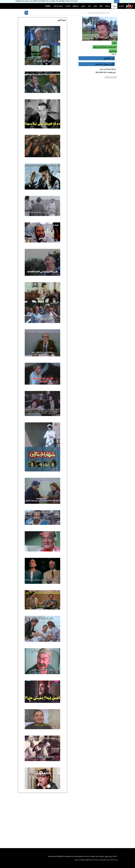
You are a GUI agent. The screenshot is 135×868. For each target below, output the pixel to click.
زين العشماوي (109, 58)
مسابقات (107, 6)
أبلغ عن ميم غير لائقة (111, 77)
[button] (113, 51)
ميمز (114, 6)
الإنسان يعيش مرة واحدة (105, 64)
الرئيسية (121, 6)
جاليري (83, 6)
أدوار (89, 6)
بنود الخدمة (114, 860)
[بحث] (26, 13)
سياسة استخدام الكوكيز (92, 860)
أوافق (117, 2)
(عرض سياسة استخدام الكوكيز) (24, 1)
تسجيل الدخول (58, 6)
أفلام (101, 6)
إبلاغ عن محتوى (79, 860)
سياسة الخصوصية (105, 860)
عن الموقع (76, 6)
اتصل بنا (68, 6)
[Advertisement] (68, 821)
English (48, 6)
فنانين (95, 6)
